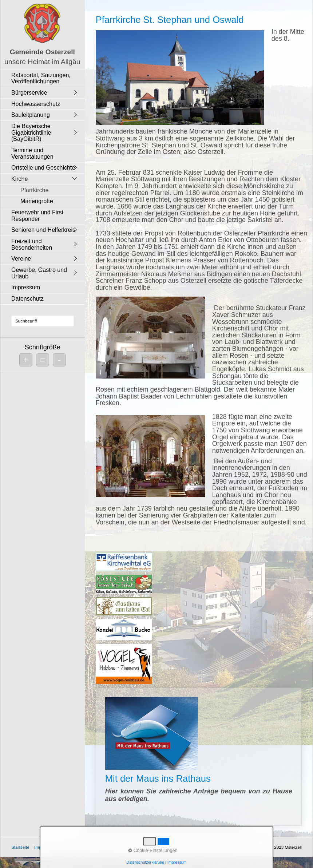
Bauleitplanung (31, 115)
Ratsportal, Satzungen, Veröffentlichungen (41, 78)
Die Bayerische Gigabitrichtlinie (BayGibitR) (31, 132)
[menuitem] (44, 78)
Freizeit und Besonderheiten (32, 244)
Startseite (20, 847)
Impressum (26, 287)
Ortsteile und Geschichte (43, 168)
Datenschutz (27, 299)
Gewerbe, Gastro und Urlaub (39, 273)
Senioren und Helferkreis (43, 230)
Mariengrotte (37, 201)
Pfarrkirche (34, 190)
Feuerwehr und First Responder (37, 216)
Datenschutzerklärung (145, 862)
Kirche (19, 179)
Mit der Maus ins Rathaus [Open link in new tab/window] (199, 757)
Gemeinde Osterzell (42, 52)
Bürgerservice (29, 93)
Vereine (21, 259)
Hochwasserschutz (36, 104)
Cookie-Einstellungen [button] (153, 850)
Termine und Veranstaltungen (32, 153)
